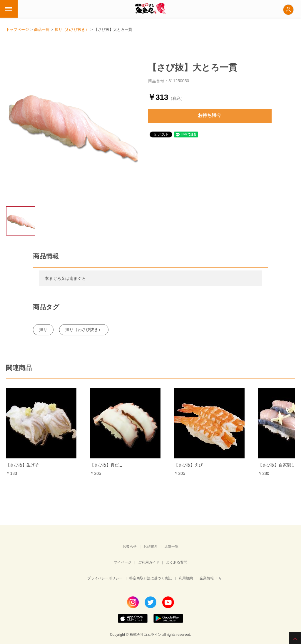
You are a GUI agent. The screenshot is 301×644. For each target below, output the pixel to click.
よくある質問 (177, 562)
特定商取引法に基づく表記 (150, 578)
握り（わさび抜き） (84, 329)
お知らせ (130, 547)
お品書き (150, 547)
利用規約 (186, 578)
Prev (21, 438)
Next (280, 438)
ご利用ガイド (149, 562)
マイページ (123, 562)
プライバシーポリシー (105, 578)
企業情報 (207, 578)
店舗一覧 (171, 547)
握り (43, 329)
